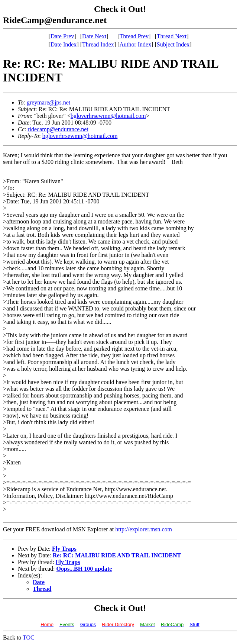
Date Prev (62, 36)
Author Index (135, 44)
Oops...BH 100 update (84, 569)
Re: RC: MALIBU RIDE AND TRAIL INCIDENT (117, 555)
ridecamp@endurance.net (58, 129)
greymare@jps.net (48, 102)
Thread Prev (134, 36)
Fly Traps (64, 549)
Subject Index (173, 44)
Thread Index (98, 44)
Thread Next (172, 36)
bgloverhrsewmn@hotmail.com (108, 116)
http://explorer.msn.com (144, 529)
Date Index (64, 44)
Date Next (94, 36)
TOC (29, 637)
